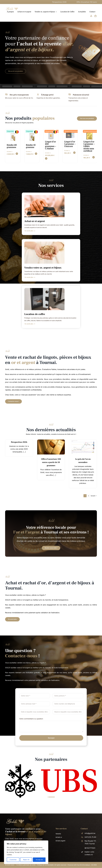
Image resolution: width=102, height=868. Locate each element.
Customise (13, 860)
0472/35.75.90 (90, 837)
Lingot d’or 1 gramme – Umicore (70, 144)
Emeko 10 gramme (31, 146)
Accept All (39, 860)
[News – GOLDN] (83, 440)
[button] (48, 797)
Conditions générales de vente (26, 865)
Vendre (58, 834)
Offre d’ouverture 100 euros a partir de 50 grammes (51, 462)
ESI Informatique (85, 865)
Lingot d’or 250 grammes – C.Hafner (51, 145)
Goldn (12, 865)
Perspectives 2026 (80, 2)
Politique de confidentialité (45, 865)
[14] (51, 440)
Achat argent (60, 841)
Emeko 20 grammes (12, 146)
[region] (26, 852)
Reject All (26, 860)
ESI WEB (94, 865)
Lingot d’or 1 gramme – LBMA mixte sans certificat (89, 146)
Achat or (59, 837)
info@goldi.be (90, 833)
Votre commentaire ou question (31, 719)
